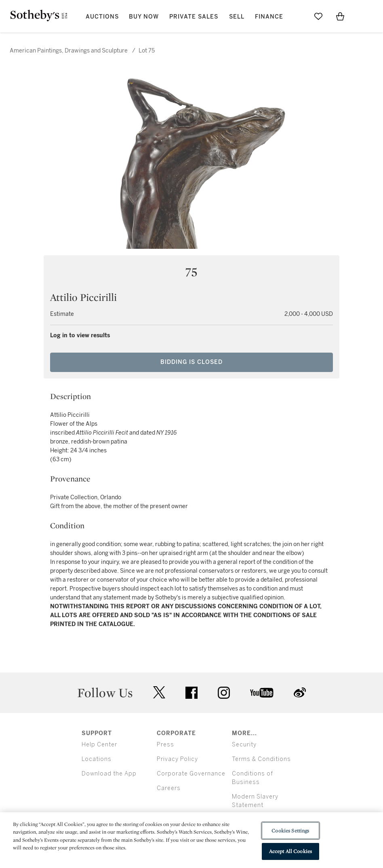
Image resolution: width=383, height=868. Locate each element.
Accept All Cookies (290, 851)
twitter (159, 693)
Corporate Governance (191, 774)
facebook (191, 693)
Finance (269, 17)
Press (165, 745)
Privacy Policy (177, 759)
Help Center (99, 745)
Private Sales (194, 17)
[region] (191, 840)
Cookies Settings (290, 831)
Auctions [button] (102, 17)
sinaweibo (300, 693)
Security (244, 745)
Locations (97, 759)
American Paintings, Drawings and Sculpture (69, 51)
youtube (262, 693)
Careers (169, 788)
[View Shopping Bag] (340, 16)
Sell (237, 17)
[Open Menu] (362, 17)
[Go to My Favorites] (318, 16)
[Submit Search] (297, 16)
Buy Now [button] (144, 17)
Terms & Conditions (261, 759)
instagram (224, 693)
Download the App (109, 774)
